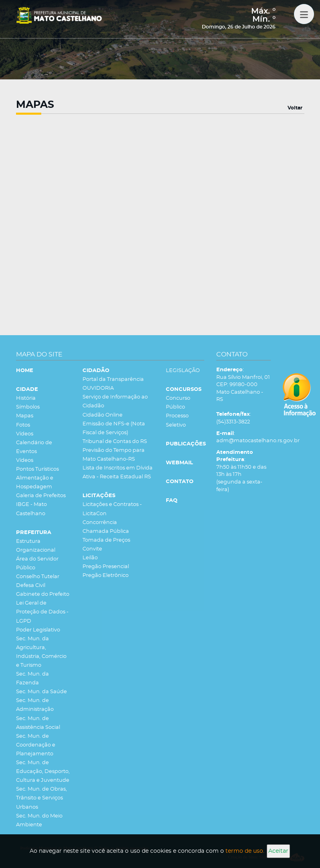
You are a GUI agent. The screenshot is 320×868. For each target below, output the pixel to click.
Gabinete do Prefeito (43, 594)
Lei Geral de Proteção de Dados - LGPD (42, 612)
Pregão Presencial (106, 567)
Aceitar (278, 851)
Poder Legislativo (38, 630)
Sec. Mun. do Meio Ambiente (39, 820)
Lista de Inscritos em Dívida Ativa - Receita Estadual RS (118, 472)
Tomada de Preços (106, 540)
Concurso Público (178, 403)
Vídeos (25, 434)
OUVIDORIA (98, 388)
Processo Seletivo (177, 420)
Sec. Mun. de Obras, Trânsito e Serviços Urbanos (41, 798)
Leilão (90, 558)
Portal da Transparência (113, 379)
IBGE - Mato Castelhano (31, 509)
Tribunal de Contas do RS (115, 442)
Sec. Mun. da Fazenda (32, 679)
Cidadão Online (103, 415)
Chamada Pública (106, 531)
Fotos (23, 425)
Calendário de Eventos (34, 447)
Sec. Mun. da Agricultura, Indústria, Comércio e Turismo (41, 652)
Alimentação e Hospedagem (35, 483)
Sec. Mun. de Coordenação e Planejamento (36, 745)
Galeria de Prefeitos (41, 496)
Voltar (295, 108)
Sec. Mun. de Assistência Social (38, 723)
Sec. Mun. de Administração (35, 705)
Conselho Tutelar (38, 577)
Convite (92, 549)
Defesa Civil (31, 586)
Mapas (25, 416)
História (26, 398)
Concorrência (100, 523)
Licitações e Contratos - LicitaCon (112, 509)
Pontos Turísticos (37, 469)
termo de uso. (245, 851)
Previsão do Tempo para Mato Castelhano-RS (114, 455)
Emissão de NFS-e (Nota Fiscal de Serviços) (114, 428)
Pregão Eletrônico (106, 576)
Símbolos (28, 407)
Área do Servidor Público (37, 563)
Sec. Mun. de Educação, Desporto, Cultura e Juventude (43, 772)
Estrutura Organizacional (36, 546)
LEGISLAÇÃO (183, 371)
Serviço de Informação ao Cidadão (115, 402)
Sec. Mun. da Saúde (41, 692)
